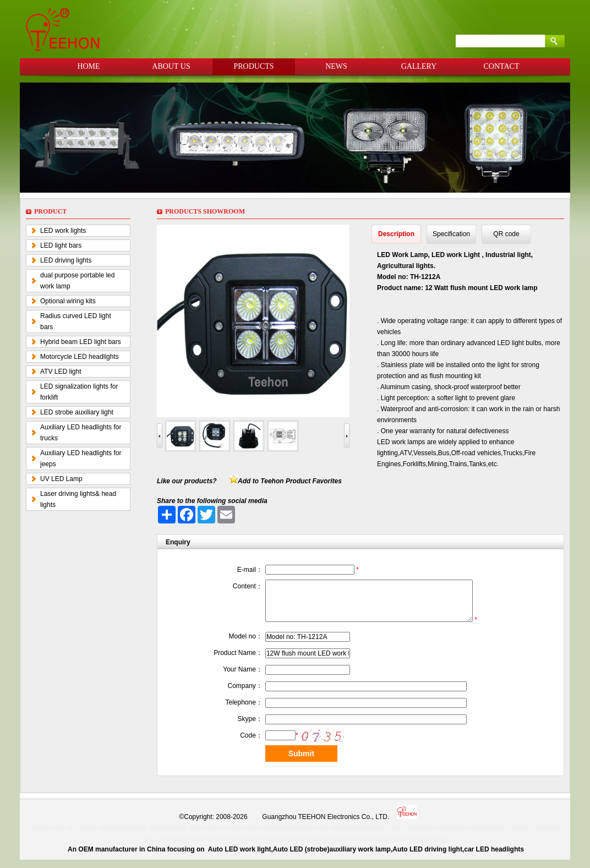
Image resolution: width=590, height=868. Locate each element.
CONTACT (502, 66)
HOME (88, 66)
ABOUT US (171, 66)
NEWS (336, 66)
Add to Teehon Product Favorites (290, 481)
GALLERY (419, 66)
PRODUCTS (253, 66)
